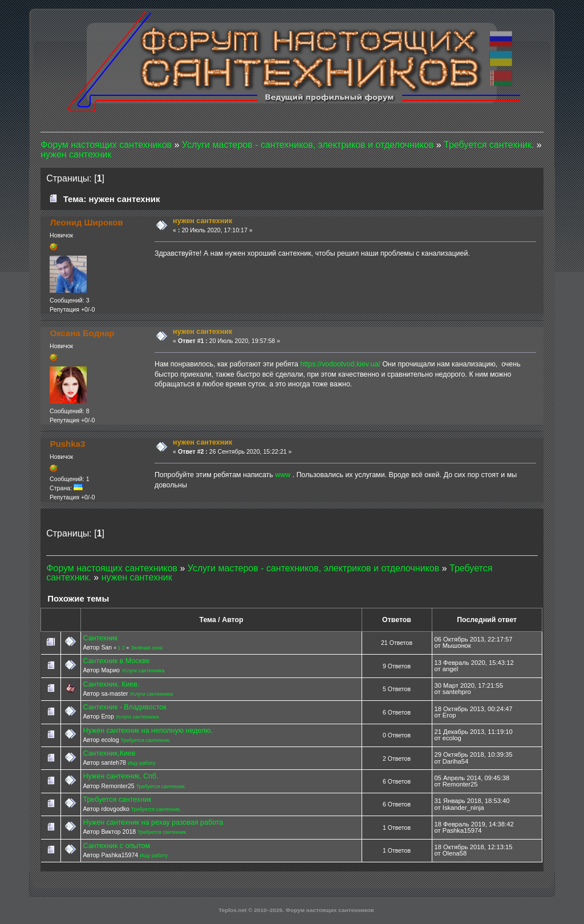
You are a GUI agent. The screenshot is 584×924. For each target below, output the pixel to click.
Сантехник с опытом (116, 846)
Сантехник (100, 638)
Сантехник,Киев (109, 753)
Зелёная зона (147, 648)
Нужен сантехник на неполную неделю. (147, 731)
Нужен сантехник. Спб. (120, 776)
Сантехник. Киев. (111, 684)
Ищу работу (142, 763)
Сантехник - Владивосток (124, 707)
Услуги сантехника (143, 671)
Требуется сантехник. (146, 740)
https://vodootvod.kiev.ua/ (340, 364)
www (283, 475)
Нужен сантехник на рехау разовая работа (153, 822)
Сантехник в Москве (116, 661)
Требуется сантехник (117, 800)
